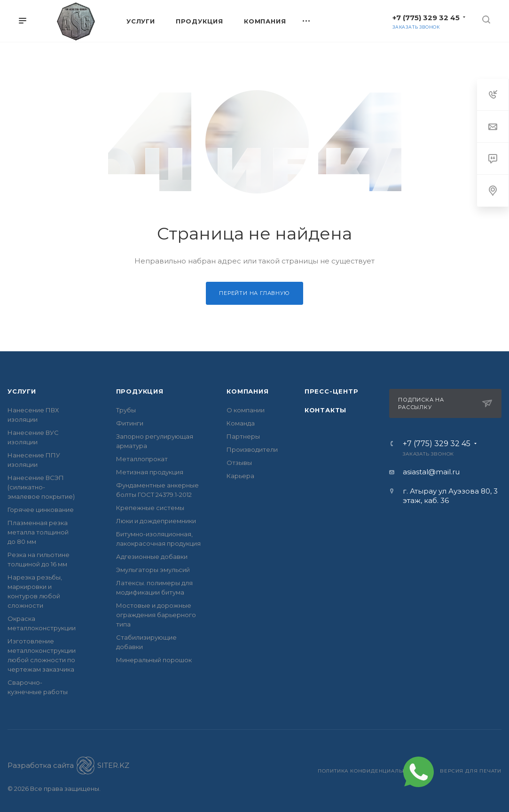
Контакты (325, 410)
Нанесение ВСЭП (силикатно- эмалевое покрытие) (41, 487)
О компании (246, 410)
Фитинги (130, 423)
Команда (241, 423)
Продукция (140, 391)
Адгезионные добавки (152, 557)
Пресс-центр (332, 391)
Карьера (240, 476)
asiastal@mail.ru (431, 472)
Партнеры (243, 436)
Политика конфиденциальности (370, 771)
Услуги (22, 391)
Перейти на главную (254, 293)
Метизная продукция (150, 472)
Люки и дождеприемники (156, 521)
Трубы (126, 410)
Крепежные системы (150, 508)
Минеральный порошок (154, 660)
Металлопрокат (142, 459)
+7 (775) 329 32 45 (426, 18)
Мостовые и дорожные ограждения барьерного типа (156, 615)
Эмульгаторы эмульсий (153, 570)
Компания (247, 391)
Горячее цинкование (41, 510)
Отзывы (239, 463)
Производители (252, 449)
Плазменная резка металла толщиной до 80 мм (38, 532)
